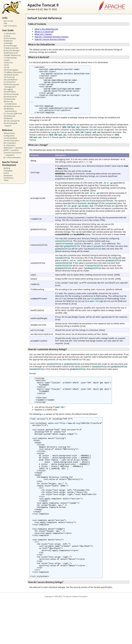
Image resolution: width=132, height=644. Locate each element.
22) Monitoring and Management (11, 86)
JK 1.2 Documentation (12, 157)
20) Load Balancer (11, 80)
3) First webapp (10, 38)
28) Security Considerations (10, 103)
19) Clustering (9, 77)
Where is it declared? (44, 32)
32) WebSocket (10, 116)
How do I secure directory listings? (50, 39)
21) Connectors (10, 82)
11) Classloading (10, 58)
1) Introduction (10, 33)
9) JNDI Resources (11, 53)
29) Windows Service (12, 106)
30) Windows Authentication (10, 110)
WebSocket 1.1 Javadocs (13, 148)
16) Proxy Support (11, 70)
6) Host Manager (10, 46)
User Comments (10, 26)
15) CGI (6, 67)
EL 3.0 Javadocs (10, 145)
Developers (8, 175)
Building (7, 168)
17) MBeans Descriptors (13, 72)
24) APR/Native (10, 92)
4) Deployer (8, 41)
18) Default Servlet (11, 75)
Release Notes (9, 133)
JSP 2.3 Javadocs (10, 143)
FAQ (5, 23)
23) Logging (8, 89)
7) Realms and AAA (11, 48)
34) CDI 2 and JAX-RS (12, 121)
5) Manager (8, 43)
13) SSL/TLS (8, 63)
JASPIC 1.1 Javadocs (11, 150)
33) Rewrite (8, 118)
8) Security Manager (12, 50)
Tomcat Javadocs (10, 138)
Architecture (9, 178)
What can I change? (43, 34)
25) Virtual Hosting (11, 94)
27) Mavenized (9, 99)
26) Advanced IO (10, 97)
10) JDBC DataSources (12, 55)
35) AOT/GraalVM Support (10, 124)
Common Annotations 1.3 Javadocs (13, 154)
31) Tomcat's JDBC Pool (13, 114)
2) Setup (7, 36)
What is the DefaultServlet (46, 29)
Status (6, 173)
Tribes (6, 180)
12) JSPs (7, 60)
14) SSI (6, 65)
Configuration (9, 136)
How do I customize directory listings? (52, 37)
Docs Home (8, 21)
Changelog (8, 171)
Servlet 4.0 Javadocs (11, 140)
